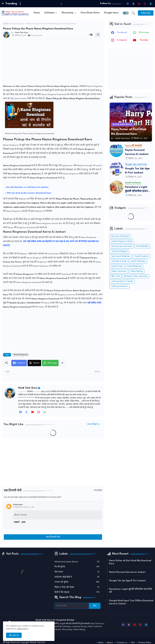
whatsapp (144, 33)
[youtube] (139, 4)
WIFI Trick (115, 276)
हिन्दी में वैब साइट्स (77, 592)
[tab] (37, 13)
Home (37, 13)
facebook (122, 33)
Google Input (111, 13)
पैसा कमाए (77, 572)
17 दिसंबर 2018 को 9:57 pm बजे (23, 507)
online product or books (122, 281)
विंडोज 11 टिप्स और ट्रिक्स (77, 587)
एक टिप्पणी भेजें (53, 537)
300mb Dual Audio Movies (77, 562)
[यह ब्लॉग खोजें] (72, 606)
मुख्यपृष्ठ (6, 24)
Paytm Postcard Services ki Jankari (137, 152)
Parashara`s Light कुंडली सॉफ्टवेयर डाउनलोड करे (138, 190)
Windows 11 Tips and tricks (136, 276)
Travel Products (141, 256)
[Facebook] (19, 363)
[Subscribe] (146, 13)
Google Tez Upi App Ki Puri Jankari (137, 171)
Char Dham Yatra (90, 13)
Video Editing (137, 271)
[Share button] (62, 363)
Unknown (18, 505)
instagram (122, 40)
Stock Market (142, 246)
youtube (144, 40)
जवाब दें (17, 522)
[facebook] (128, 4)
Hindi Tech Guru (28, 388)
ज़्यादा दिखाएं (92, 424)
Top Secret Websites (121, 256)
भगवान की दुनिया (77, 582)
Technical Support (119, 251)
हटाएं (23, 522)
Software (49, 13)
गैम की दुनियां (77, 567)
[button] (126, 13)
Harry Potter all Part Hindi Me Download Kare (130, 562)
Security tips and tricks (122, 246)
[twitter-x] (133, 4)
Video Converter (119, 271)
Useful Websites (134, 266)
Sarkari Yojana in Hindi (121, 241)
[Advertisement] (53, 63)
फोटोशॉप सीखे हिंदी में (77, 577)
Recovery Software (120, 236)
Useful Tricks (117, 266)
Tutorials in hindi (119, 261)
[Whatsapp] (50, 363)
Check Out (22, 629)
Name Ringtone (18, 24)
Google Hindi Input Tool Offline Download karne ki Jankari (131, 602)
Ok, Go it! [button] (14, 635)
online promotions (120, 286)
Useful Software (138, 261)
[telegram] (151, 4)
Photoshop (68, 13)
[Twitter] (34, 363)
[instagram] (145, 4)
